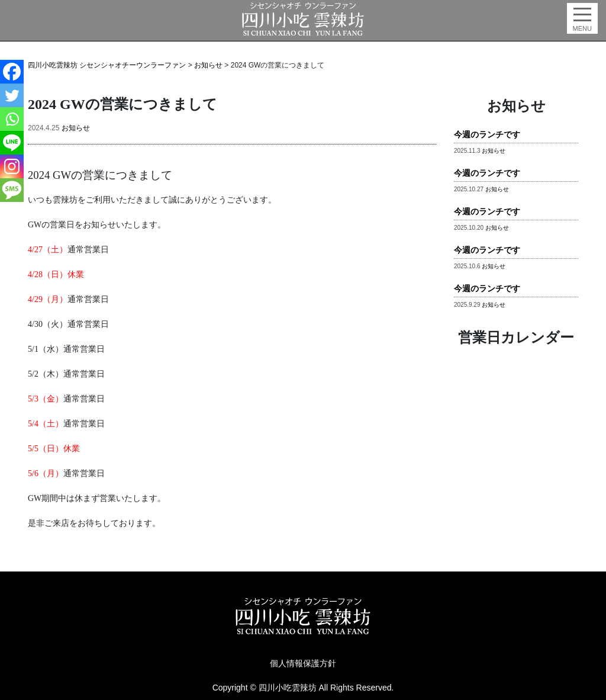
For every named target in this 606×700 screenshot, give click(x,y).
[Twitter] (12, 95)
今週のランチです (487, 135)
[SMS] (12, 190)
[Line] (12, 143)
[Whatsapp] (12, 119)
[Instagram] (12, 166)
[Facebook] (12, 72)
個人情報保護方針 (303, 663)
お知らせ (76, 128)
